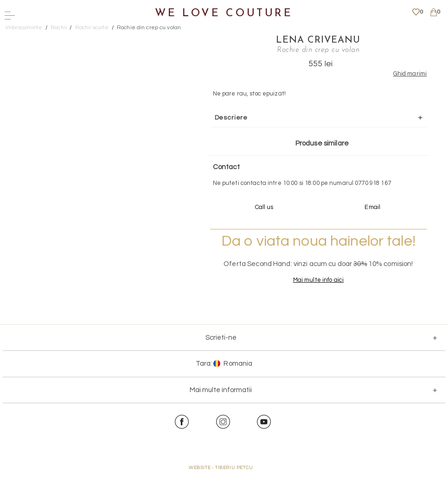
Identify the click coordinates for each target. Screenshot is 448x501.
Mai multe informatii (221, 418)
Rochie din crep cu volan (149, 28)
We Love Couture (224, 14)
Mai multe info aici (293, 309)
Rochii (59, 28)
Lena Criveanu (293, 39)
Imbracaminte (24, 28)
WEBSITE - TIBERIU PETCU (221, 496)
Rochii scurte (92, 28)
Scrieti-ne (221, 366)
